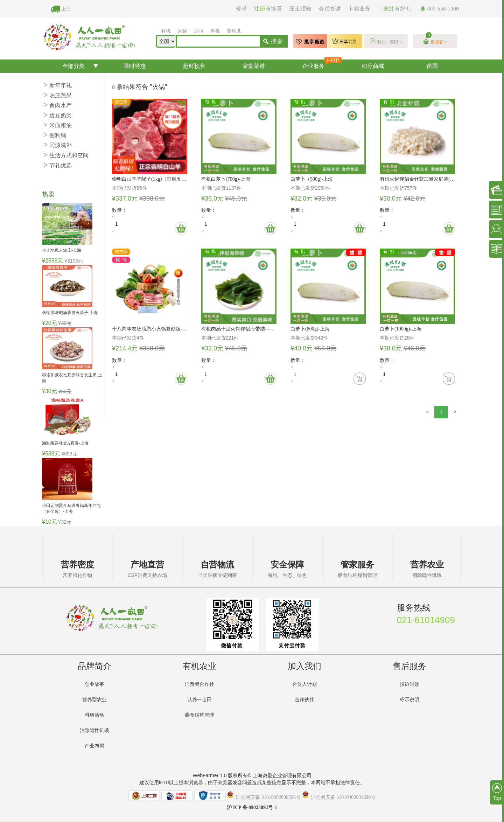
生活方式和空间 (66, 155)
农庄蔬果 (58, 95)
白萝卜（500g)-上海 (312, 179)
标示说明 (409, 700)
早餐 (215, 31)
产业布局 (94, 746)
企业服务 (322, 64)
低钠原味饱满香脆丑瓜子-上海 (70, 313)
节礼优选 (58, 165)
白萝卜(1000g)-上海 (401, 329)
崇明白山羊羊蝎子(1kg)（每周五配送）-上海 (150, 179)
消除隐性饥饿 (94, 730)
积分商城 (373, 66)
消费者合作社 (199, 684)
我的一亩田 (388, 42)
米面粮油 (58, 125)
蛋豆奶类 (58, 115)
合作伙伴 (304, 700)
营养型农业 (94, 700)
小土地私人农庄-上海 (62, 250)
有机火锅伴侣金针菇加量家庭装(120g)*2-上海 (417, 179)
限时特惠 (135, 66)
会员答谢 (330, 9)
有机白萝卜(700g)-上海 (226, 179)
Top (497, 792)
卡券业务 (359, 9)
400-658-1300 (439, 9)
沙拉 (199, 31)
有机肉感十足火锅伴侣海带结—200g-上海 (239, 329)
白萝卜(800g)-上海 (310, 329)
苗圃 (432, 66)
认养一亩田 (199, 700)
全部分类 (73, 66)
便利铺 (55, 135)
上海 (66, 9)
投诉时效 (409, 684)
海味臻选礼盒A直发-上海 (65, 443)
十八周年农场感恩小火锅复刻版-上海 (150, 329)
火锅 (182, 31)
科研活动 (94, 715)
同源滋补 (58, 145)
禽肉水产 (58, 105)
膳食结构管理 (199, 715)
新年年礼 (58, 85)
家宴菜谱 (254, 66)
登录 (241, 9)
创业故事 (94, 684)
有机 (166, 31)
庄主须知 (300, 9)
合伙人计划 (304, 684)
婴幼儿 (234, 31)
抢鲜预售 (194, 66)
